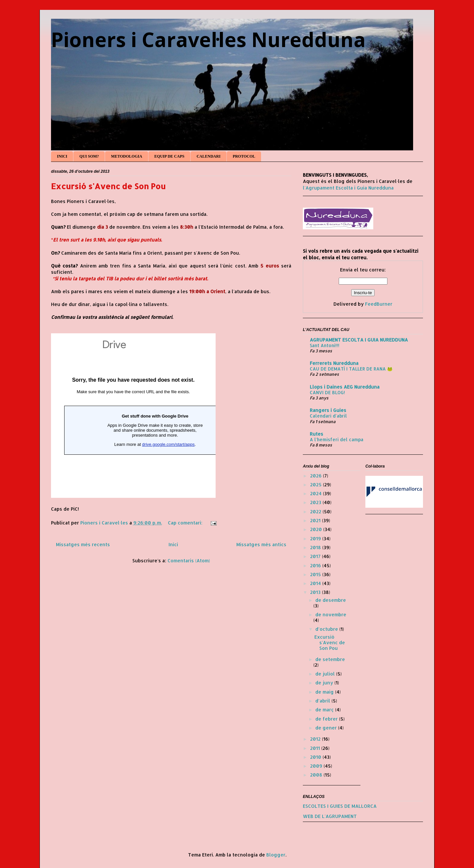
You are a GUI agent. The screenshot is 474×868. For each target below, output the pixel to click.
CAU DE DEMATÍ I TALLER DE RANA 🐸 (351, 369)
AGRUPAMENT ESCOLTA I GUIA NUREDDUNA (359, 340)
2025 (316, 485)
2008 (317, 775)
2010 (316, 757)
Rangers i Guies (328, 410)
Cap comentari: (186, 523)
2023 (316, 502)
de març (325, 710)
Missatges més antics (261, 544)
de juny (325, 683)
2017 (316, 556)
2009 (317, 766)
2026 (316, 476)
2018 (316, 547)
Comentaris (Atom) (189, 561)
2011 (316, 748)
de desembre (331, 600)
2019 (316, 538)
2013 (316, 592)
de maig (325, 692)
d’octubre (327, 629)
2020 (317, 529)
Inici (173, 544)
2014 (316, 583)
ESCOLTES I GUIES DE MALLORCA (340, 806)
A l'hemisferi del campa (337, 439)
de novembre (331, 614)
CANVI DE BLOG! (327, 392)
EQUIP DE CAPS (169, 156)
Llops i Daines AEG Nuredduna (345, 387)
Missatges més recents (83, 544)
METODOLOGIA (126, 156)
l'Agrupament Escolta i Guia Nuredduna (348, 188)
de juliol (326, 674)
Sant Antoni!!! (325, 345)
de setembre (330, 659)
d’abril (323, 701)
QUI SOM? (89, 156)
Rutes (316, 434)
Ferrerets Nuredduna (334, 363)
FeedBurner (379, 304)
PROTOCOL (244, 156)
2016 (316, 565)
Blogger (276, 855)
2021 (316, 520)
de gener (327, 728)
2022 (316, 511)
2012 (316, 739)
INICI (62, 156)
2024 (316, 493)
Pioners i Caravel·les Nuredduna (208, 39)
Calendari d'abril (328, 416)
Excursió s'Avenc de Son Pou (108, 186)
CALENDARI (209, 156)
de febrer (327, 719)
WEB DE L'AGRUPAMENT (330, 816)
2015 (316, 574)
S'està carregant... (133, 416)
